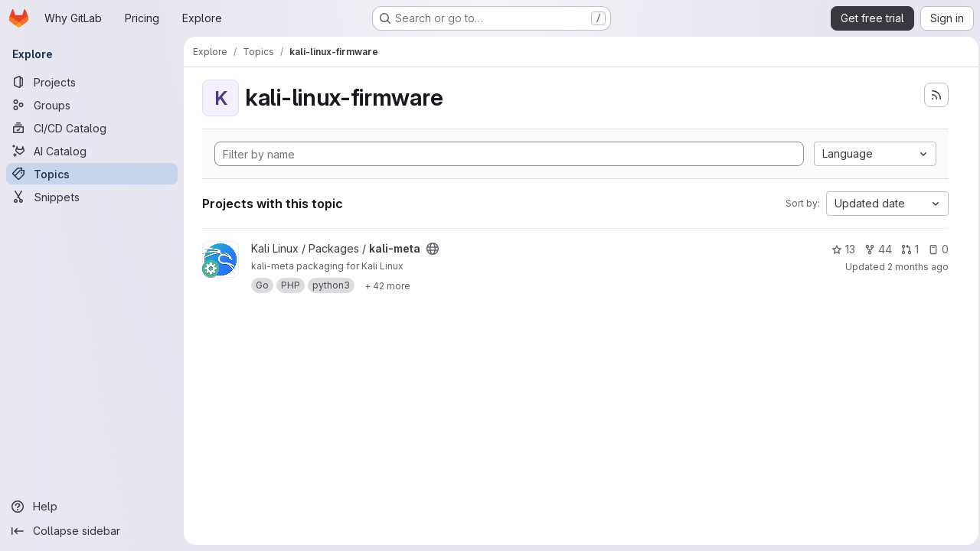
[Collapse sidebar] (92, 531)
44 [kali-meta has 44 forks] (874, 249)
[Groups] (92, 105)
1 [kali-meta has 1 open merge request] (905, 249)
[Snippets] (92, 197)
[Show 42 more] (387, 285)
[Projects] (92, 82)
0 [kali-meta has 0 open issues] (934, 249)
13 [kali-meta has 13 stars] (839, 249)
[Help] (92, 507)
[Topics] (92, 174)
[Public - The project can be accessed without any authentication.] (433, 249)
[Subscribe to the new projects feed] (932, 95)
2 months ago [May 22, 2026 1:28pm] (913, 267)
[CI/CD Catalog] (92, 128)
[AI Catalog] (92, 151)
